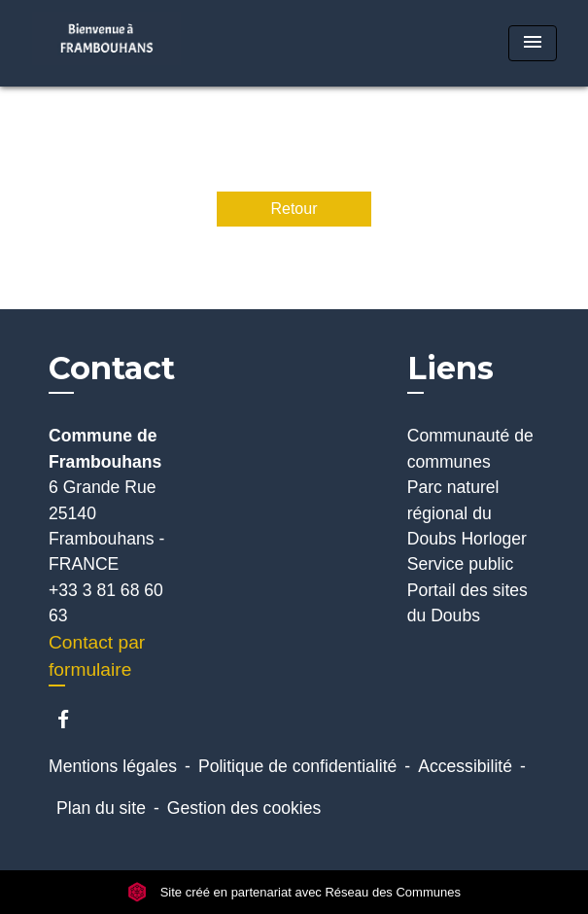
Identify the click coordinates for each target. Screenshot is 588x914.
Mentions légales (113, 766)
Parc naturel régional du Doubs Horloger (467, 513)
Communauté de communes (470, 448)
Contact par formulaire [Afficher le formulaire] (97, 656)
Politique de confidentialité (297, 766)
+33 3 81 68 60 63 (106, 603)
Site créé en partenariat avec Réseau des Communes (294, 892)
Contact (112, 369)
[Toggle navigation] (533, 43)
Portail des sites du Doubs (467, 603)
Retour (294, 209)
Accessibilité (465, 766)
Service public (461, 564)
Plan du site (101, 808)
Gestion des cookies (244, 808)
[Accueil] (107, 43)
